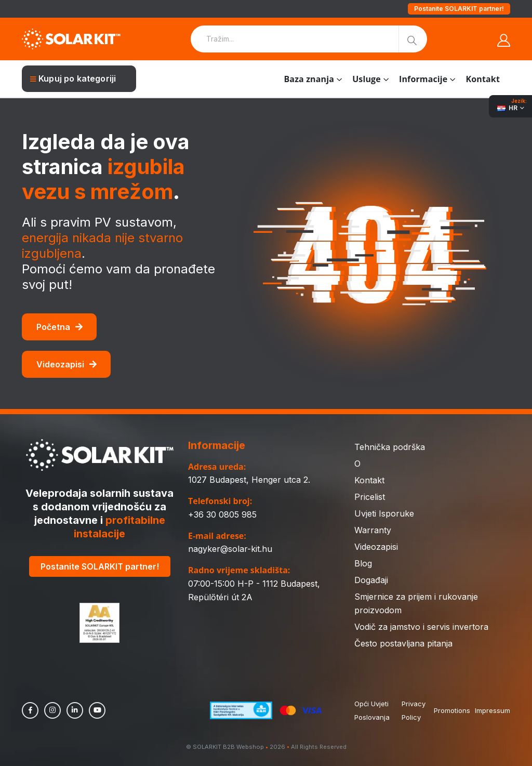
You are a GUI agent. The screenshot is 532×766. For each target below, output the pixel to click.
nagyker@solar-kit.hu (230, 549)
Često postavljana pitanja (403, 643)
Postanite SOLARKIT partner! (459, 9)
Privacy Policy (414, 710)
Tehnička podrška (390, 447)
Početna (59, 327)
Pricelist (370, 497)
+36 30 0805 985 (222, 514)
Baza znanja (309, 79)
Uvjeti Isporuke (384, 513)
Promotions (451, 710)
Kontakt (483, 79)
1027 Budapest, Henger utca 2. (249, 480)
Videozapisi (66, 364)
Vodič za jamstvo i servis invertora (421, 627)
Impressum (493, 710)
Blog (363, 563)
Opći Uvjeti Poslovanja (372, 710)
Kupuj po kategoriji (73, 78)
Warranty (373, 530)
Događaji (371, 580)
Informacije (423, 79)
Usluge (367, 79)
